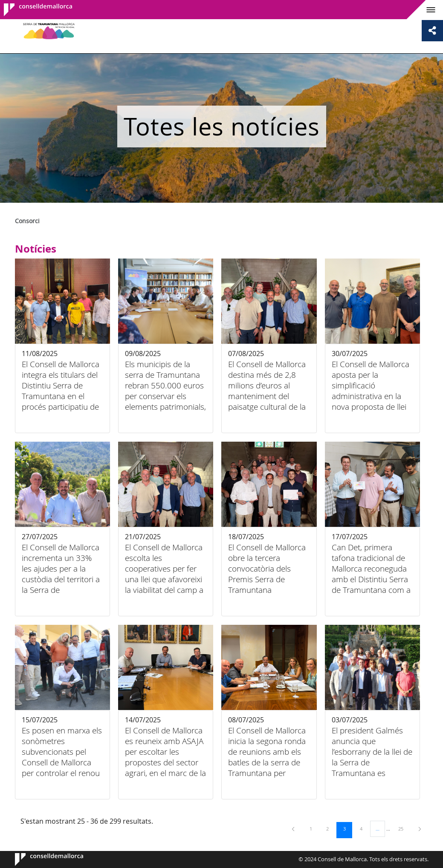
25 (404, 828)
